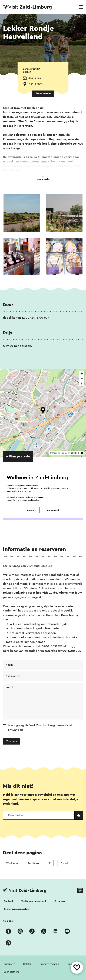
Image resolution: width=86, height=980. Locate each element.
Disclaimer (9, 964)
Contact (8, 901)
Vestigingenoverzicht (34, 901)
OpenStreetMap (60, 453)
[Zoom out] (82, 379)
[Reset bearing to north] (82, 384)
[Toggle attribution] (82, 453)
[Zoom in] (82, 373)
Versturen (11, 741)
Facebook (34, 863)
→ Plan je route (18, 456)
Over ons (60, 901)
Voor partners (11, 972)
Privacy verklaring (49, 964)
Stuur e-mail (35, 78)
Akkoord (32, 510)
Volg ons (8, 921)
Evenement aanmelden (17, 909)
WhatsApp (12, 863)
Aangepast (53, 510)
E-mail (64, 863)
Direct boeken (43, 94)
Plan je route (36, 84)
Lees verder (43, 178)
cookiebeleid (34, 500)
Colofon (27, 964)
